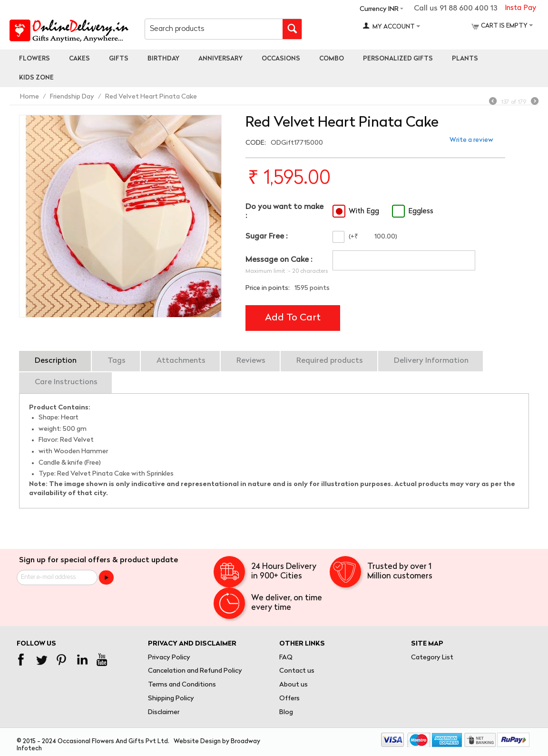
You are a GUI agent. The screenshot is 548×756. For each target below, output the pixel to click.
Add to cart (293, 318)
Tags (117, 361)
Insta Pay (520, 8)
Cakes (79, 59)
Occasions (281, 59)
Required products (330, 361)
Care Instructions (66, 382)
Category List (432, 658)
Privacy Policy (169, 658)
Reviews (251, 361)
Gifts (119, 59)
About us (294, 685)
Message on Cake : (279, 260)
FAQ (286, 658)
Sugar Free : (266, 237)
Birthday (163, 59)
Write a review (471, 140)
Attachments (181, 361)
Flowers (34, 59)
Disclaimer (164, 712)
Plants (465, 59)
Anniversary (220, 59)
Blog (286, 712)
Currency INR (379, 9)
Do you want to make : (284, 212)
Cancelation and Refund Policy (195, 671)
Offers (289, 699)
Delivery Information (431, 361)
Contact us (297, 671)
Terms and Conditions (182, 685)
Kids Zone (36, 78)
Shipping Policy (171, 699)
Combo (332, 59)
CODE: (256, 143)
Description (56, 361)
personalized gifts (398, 59)
